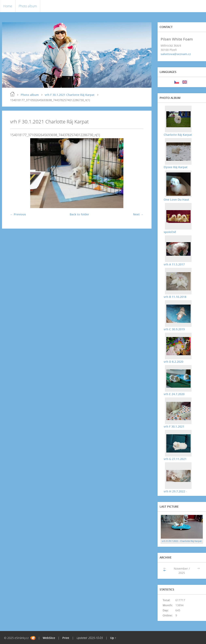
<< (165, 571)
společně (170, 232)
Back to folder (79, 214)
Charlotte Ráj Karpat (178, 135)
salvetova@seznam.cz (176, 54)
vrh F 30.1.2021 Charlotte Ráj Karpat (70, 95)
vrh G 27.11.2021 (175, 459)
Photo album (28, 6)
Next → (138, 214)
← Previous (18, 214)
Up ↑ (113, 638)
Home (8, 6)
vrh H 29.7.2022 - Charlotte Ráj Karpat (182, 541)
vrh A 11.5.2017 (174, 264)
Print (66, 638)
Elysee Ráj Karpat (176, 167)
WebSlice (49, 638)
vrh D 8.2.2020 (173, 362)
